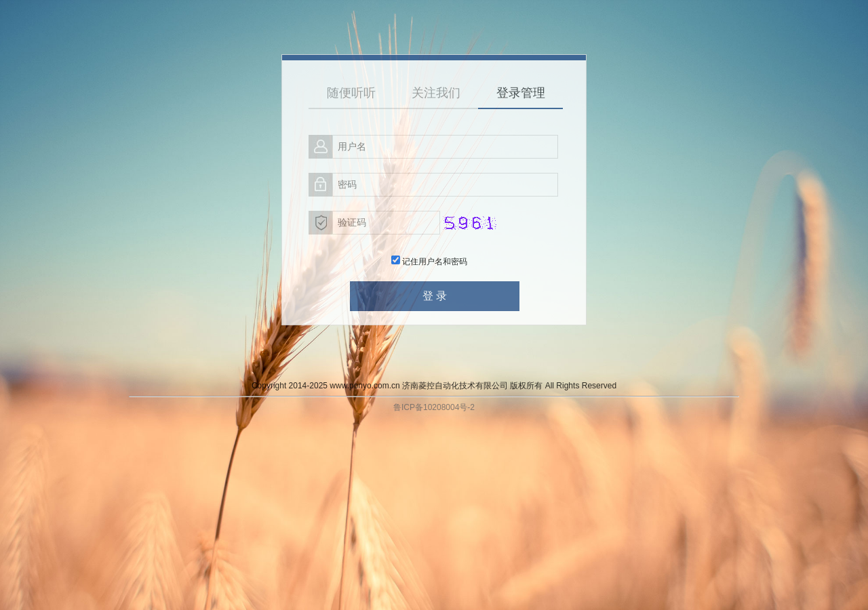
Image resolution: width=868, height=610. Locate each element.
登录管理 (521, 93)
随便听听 (351, 93)
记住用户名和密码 (429, 262)
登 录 (435, 296)
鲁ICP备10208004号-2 (434, 407)
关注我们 (436, 93)
